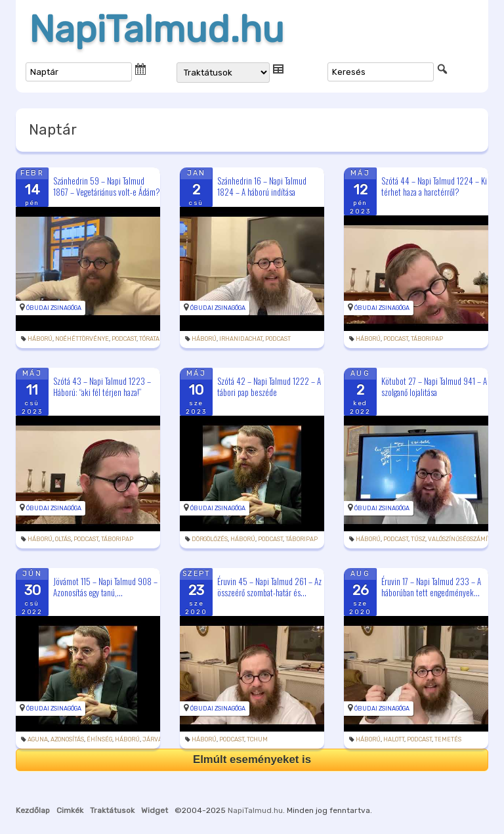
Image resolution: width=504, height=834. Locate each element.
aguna (38, 739)
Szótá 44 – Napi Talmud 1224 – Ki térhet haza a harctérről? (434, 186)
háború (40, 339)
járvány (156, 739)
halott (394, 739)
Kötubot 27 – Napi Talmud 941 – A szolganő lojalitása (434, 386)
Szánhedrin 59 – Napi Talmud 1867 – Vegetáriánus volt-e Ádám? (107, 186)
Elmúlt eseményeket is (252, 759)
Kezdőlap (33, 810)
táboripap (427, 339)
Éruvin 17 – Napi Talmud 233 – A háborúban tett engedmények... (431, 587)
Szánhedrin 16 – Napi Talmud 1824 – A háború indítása (262, 186)
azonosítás (67, 739)
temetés (448, 739)
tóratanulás (159, 339)
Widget (155, 810)
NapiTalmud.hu (157, 30)
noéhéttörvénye (82, 339)
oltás (63, 539)
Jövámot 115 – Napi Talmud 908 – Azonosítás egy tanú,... (105, 587)
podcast (124, 339)
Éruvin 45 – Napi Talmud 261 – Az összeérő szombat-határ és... (269, 587)
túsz (418, 539)
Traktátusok (112, 810)
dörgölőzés (210, 539)
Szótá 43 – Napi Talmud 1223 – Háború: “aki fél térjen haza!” (102, 386)
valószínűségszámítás (463, 539)
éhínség (99, 739)
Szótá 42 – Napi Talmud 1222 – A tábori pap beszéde (269, 386)
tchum (257, 739)
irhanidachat (241, 339)
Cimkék (70, 810)
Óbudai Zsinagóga (54, 308)
